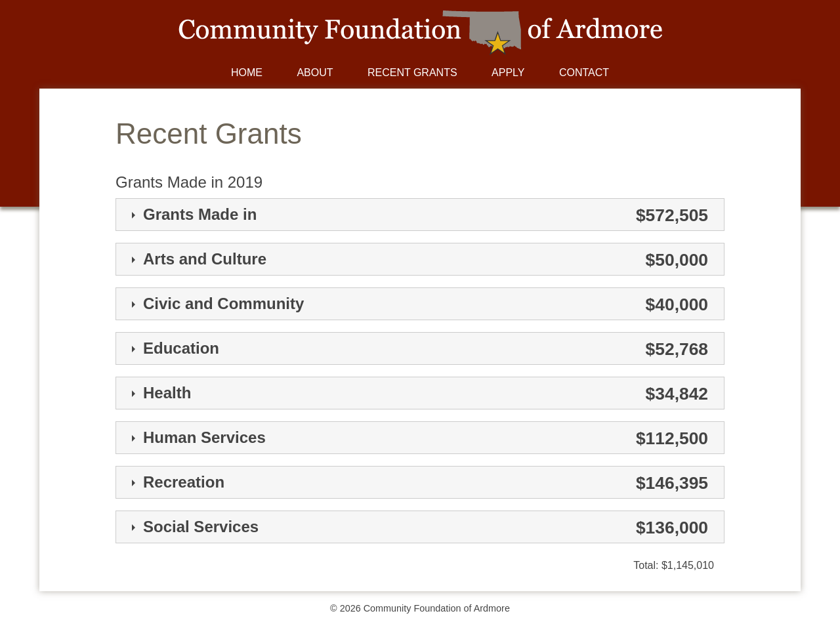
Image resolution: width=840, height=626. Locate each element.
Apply (508, 73)
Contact (584, 73)
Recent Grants (412, 73)
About (315, 73)
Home (247, 73)
